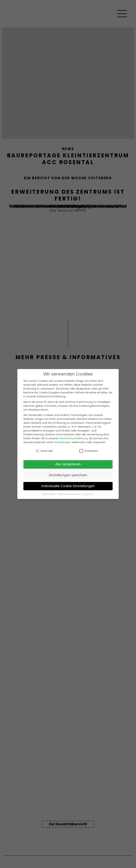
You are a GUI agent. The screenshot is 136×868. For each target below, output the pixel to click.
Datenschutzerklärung (73, 438)
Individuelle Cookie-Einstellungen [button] (68, 486)
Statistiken (89, 451)
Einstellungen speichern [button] (68, 475)
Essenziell (44, 451)
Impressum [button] (88, 494)
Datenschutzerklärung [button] (70, 494)
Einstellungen (63, 442)
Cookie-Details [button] (49, 494)
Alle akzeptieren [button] (68, 464)
